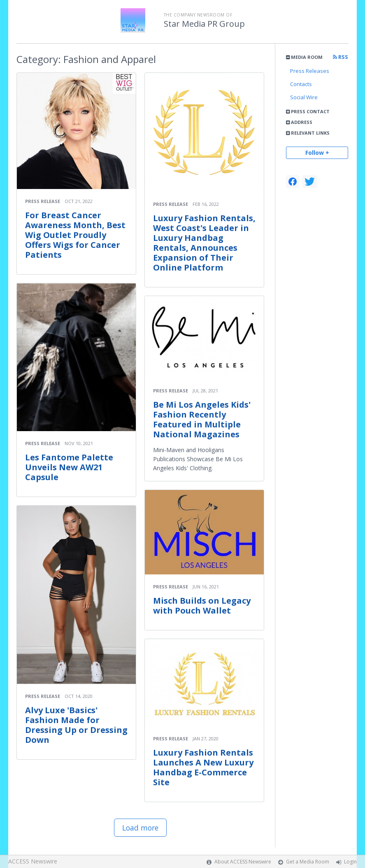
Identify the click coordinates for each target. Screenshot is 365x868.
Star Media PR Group (204, 24)
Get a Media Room (308, 862)
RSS (341, 57)
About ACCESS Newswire (243, 862)
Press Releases (310, 71)
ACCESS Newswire (33, 861)
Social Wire (304, 97)
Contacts (301, 84)
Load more (140, 828)
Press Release (43, 201)
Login (350, 862)
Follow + (317, 153)
